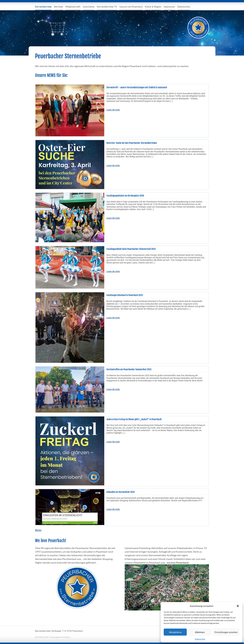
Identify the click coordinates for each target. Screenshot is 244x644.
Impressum (169, 7)
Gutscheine (89, 7)
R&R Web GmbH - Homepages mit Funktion (53, 637)
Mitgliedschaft (73, 7)
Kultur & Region (153, 7)
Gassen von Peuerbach (131, 7)
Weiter (38, 530)
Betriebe (59, 7)
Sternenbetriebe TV (107, 7)
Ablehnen (200, 632)
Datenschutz (200, 639)
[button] (238, 606)
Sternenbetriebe (43, 7)
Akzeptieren (175, 632)
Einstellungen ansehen (226, 632)
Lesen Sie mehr (113, 110)
